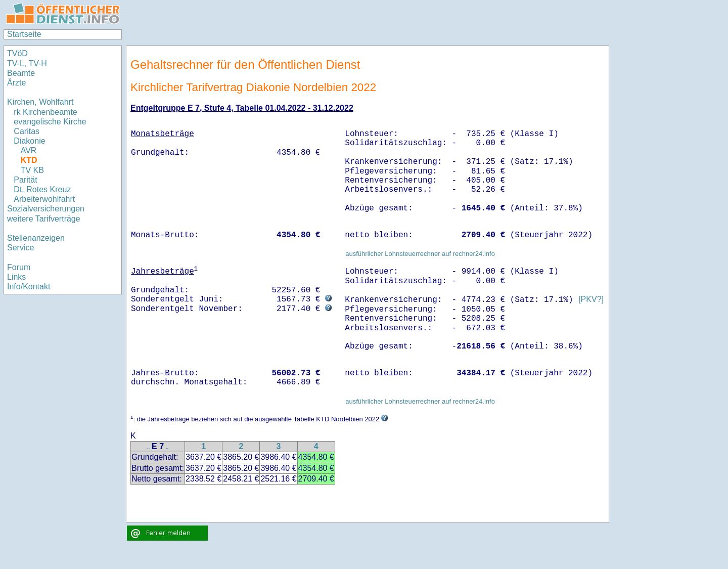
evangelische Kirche (50, 122)
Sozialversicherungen (46, 209)
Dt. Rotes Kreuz (42, 189)
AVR (29, 150)
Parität (25, 180)
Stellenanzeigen (36, 238)
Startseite (24, 34)
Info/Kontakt (29, 287)
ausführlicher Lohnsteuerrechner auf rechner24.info (420, 254)
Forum (19, 267)
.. (149, 447)
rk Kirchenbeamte (45, 112)
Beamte (21, 73)
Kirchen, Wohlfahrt (40, 102)
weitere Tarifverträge (44, 219)
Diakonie (29, 141)
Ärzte (16, 83)
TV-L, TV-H (27, 63)
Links (16, 277)
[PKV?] (591, 300)
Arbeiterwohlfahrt (44, 199)
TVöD (17, 53)
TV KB (32, 170)
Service (20, 248)
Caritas (27, 131)
